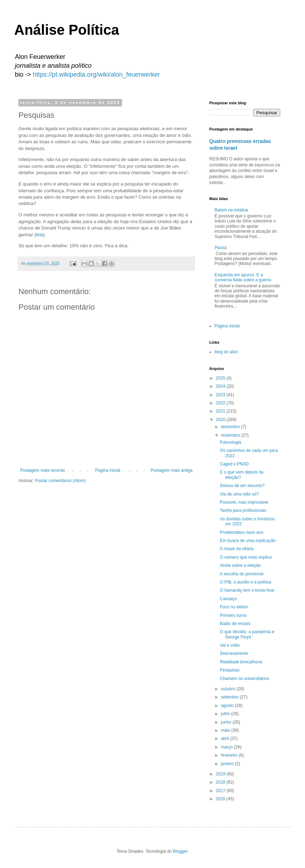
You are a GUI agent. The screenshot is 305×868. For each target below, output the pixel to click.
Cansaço (228, 599)
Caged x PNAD (234, 464)
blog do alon (226, 352)
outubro (229, 689)
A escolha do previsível (242, 574)
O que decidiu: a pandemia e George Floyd (247, 634)
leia (40, 235)
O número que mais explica (246, 557)
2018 (221, 782)
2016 (221, 799)
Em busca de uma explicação (248, 541)
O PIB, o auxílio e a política (246, 582)
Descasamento (234, 653)
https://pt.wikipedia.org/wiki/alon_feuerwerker (96, 74)
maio (226, 730)
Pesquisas (230, 670)
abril (226, 739)
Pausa (221, 248)
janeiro (228, 764)
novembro (231, 435)
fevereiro (230, 755)
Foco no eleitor (234, 607)
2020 (221, 420)
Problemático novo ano (242, 532)
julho (226, 714)
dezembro (231, 427)
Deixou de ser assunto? (242, 486)
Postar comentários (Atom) (60, 481)
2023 (221, 395)
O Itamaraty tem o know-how (247, 590)
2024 (221, 386)
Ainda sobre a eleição (240, 565)
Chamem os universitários (245, 679)
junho (227, 722)
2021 (221, 411)
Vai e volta (230, 645)
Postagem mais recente (43, 470)
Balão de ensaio (235, 624)
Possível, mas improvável (244, 502)
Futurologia (231, 442)
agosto (228, 706)
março (228, 747)
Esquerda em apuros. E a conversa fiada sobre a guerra (243, 277)
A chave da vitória (237, 549)
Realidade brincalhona (241, 662)
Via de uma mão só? (239, 494)
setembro (230, 697)
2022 (221, 403)
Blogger (180, 851)
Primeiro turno (233, 615)
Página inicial (108, 470)
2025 (221, 378)
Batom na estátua (231, 210)
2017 (221, 791)
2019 (221, 774)
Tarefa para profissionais (243, 510)
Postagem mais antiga (171, 470)
